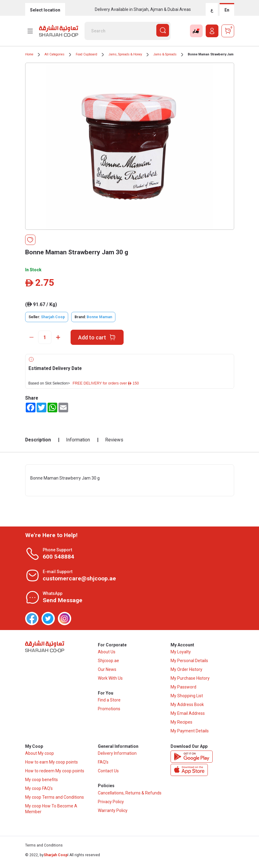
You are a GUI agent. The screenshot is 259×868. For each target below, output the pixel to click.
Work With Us (110, 680)
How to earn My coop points (51, 766)
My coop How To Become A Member (51, 812)
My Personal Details (189, 662)
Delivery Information (117, 757)
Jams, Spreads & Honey (125, 54)
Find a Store (109, 704)
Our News (107, 671)
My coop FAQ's (39, 792)
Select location (45, 10)
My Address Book (187, 706)
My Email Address (188, 715)
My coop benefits (42, 783)
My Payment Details (190, 733)
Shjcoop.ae (108, 662)
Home (29, 54)
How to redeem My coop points (55, 774)
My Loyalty (181, 654)
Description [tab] (38, 440)
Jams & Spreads (165, 54)
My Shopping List (187, 698)
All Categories (55, 54)
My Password (183, 689)
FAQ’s (103, 766)
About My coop (40, 757)
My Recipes (181, 724)
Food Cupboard (86, 54)
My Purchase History (190, 680)
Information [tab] (78, 440)
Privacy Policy (111, 807)
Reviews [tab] (114, 440)
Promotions (109, 712)
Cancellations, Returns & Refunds (130, 798)
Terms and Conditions (44, 849)
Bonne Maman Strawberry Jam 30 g (214, 54)
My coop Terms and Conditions (55, 801)
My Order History (186, 671)
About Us (107, 654)
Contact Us (108, 774)
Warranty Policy (113, 816)
